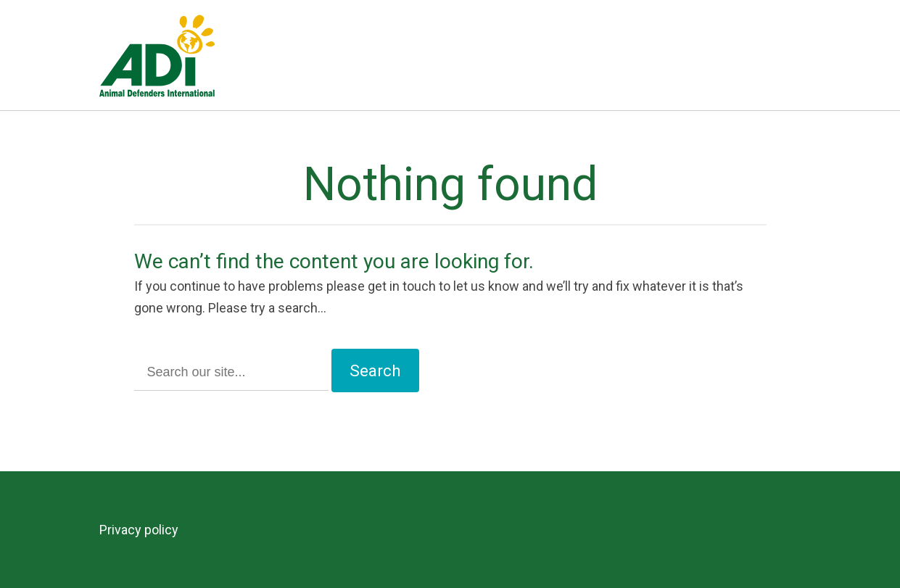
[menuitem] (145, 530)
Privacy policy (139, 530)
